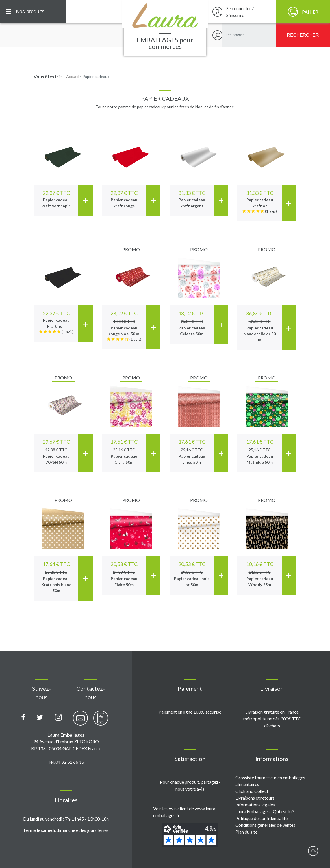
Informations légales (255, 805)
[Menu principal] (33, 12)
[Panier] (303, 12)
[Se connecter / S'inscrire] (241, 12)
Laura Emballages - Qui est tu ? (265, 811)
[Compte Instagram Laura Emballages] (58, 718)
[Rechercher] (303, 35)
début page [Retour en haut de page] (313, 851)
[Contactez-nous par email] (80, 721)
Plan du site (246, 832)
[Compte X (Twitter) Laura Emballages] (40, 718)
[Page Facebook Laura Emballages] (23, 718)
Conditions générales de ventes (265, 825)
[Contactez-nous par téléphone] (101, 721)
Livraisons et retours (255, 798)
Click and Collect (252, 791)
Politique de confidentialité (261, 818)
